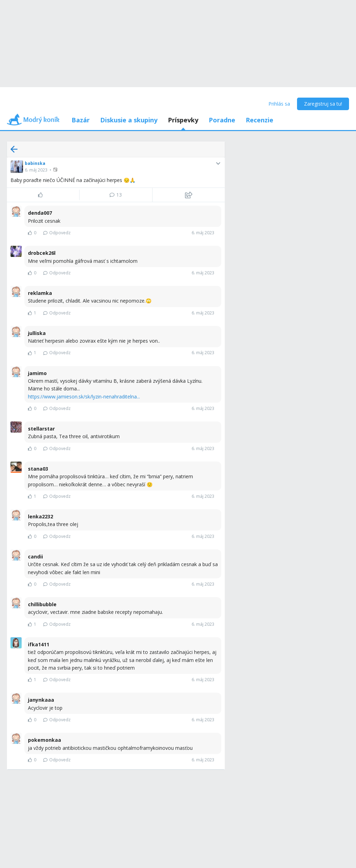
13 (116, 195)
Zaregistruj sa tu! (323, 104)
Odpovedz (57, 233)
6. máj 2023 (36, 170)
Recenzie (259, 120)
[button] (56, 170)
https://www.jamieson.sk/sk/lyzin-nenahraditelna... (84, 397)
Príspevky (183, 120)
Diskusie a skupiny (129, 120)
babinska (35, 163)
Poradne (222, 120)
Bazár (81, 120)
